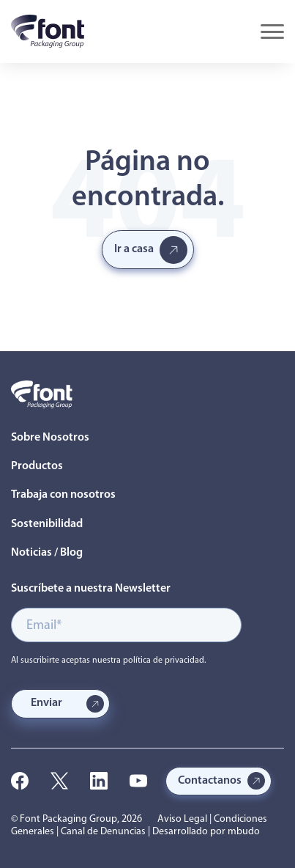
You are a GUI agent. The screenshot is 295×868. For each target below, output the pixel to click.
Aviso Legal (182, 819)
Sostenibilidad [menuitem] (47, 524)
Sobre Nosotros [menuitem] (50, 438)
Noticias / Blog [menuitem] (47, 553)
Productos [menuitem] (37, 466)
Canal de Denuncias (103, 832)
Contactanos (210, 781)
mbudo (244, 832)
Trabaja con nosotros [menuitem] (63, 495)
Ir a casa (134, 249)
